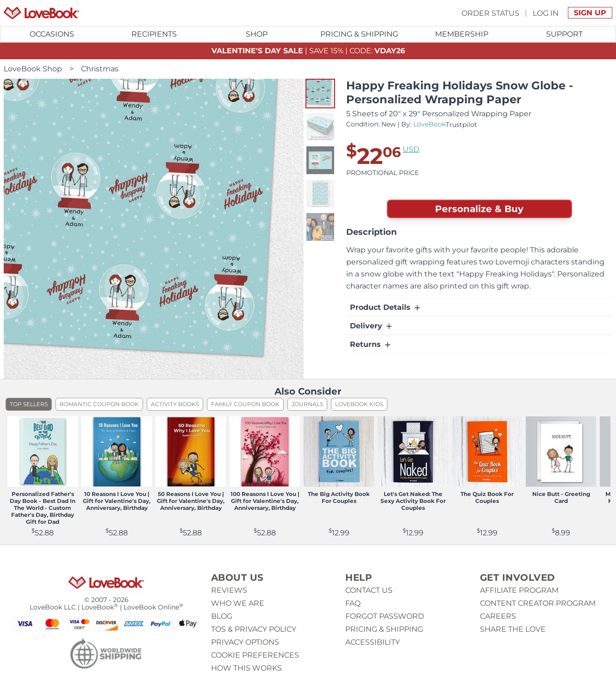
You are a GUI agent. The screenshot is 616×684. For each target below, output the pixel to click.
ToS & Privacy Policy (254, 629)
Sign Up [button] (590, 13)
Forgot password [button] (385, 616)
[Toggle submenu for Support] (565, 34)
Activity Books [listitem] (175, 404)
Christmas (100, 69)
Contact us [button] (369, 590)
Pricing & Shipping (359, 34)
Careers (498, 616)
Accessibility (373, 642)
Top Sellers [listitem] (29, 404)
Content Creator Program (538, 603)
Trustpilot (461, 125)
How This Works (246, 668)
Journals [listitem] (307, 404)
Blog (222, 616)
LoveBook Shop (33, 69)
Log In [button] (546, 13)
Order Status (490, 13)
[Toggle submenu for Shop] (257, 34)
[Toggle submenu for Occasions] (52, 34)
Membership (462, 34)
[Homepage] (41, 13)
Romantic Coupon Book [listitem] (99, 404)
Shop (257, 34)
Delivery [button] (372, 326)
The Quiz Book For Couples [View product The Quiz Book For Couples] (487, 497)
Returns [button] (371, 345)
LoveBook (429, 124)
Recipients (154, 34)
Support (564, 34)
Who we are (238, 603)
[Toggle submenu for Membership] (462, 34)
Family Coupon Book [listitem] (245, 404)
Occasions (52, 34)
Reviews (229, 590)
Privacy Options (245, 642)
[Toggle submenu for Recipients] (155, 34)
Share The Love (513, 629)
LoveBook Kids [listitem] (359, 404)
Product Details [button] (386, 307)
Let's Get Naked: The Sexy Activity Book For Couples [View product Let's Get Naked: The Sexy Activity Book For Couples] (413, 501)
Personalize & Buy (479, 209)
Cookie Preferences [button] (255, 655)
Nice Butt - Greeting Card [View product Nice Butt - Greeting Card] (561, 497)
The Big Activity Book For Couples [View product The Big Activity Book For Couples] (339, 497)
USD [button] (411, 149)
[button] (320, 94)
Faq (353, 603)
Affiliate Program (519, 590)
